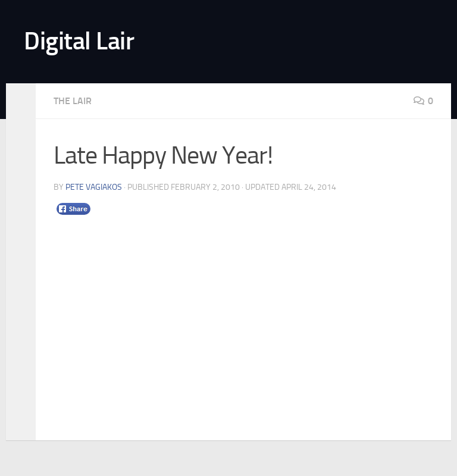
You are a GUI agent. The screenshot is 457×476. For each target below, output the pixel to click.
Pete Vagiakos (94, 187)
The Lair (73, 101)
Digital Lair (79, 41)
